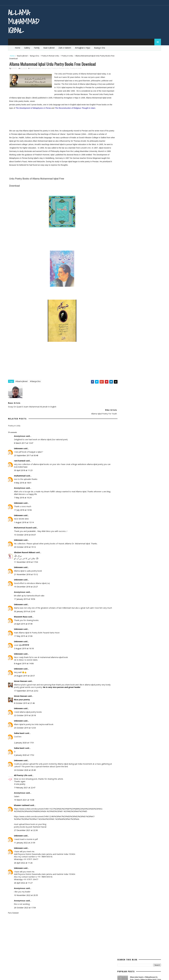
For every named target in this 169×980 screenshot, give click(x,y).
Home (18, 47)
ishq (120, 157)
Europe (121, 148)
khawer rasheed (22, 804)
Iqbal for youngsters (139, 152)
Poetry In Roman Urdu (51, 55)
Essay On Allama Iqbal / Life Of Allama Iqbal (145, 94)
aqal (134, 134)
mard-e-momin (143, 161)
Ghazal (135, 148)
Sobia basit (20, 732)
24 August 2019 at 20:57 (25, 675)
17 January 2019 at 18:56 (25, 595)
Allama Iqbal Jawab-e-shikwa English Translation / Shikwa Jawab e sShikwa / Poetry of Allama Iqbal (143, 107)
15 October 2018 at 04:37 (25, 531)
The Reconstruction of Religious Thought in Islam (81, 108)
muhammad (20, 472)
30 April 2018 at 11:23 (24, 467)
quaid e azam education (128, 194)
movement (146, 166)
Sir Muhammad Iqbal (136, 116)
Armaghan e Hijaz (83, 47)
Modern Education (126, 166)
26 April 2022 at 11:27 (24, 882)
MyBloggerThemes (35, 975)
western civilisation (127, 217)
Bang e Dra (35, 55)
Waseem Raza (21, 616)
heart (148, 148)
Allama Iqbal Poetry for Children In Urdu (143, 83)
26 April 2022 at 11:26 (24, 862)
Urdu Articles (124, 212)
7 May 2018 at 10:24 (23, 494)
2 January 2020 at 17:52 (25, 754)
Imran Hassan (21, 680)
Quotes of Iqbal (125, 203)
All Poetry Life (21, 774)
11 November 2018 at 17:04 (26, 558)
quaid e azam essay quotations (132, 198)
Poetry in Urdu (68, 55)
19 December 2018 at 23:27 (26, 583)
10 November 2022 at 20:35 (26, 894)
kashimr (133, 157)
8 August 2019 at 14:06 (24, 662)
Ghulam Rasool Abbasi (25, 549)
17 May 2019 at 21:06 (24, 635)
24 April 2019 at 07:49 (24, 623)
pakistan (122, 171)
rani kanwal (20, 457)
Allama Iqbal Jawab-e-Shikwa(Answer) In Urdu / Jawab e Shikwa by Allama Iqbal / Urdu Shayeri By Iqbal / (145, 75)
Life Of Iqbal (123, 161)
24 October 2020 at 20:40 (25, 769)
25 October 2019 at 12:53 (25, 727)
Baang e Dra (100, 47)
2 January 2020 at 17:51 (25, 742)
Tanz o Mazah (137, 207)
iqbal (120, 152)
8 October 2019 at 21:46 (25, 702)
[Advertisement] (41, 117)
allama (121, 134)
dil (119, 143)
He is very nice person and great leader (68, 686)
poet (147, 171)
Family (37, 47)
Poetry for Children (127, 175)
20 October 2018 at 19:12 (25, 543)
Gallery (28, 47)
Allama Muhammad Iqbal (24, 21)
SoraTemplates (22, 975)
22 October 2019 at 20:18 (25, 714)
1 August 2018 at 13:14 (24, 519)
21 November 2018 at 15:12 (26, 571)
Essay (151, 143)
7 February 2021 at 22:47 (25, 786)
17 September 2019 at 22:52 (27, 690)
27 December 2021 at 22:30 (26, 829)
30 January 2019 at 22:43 (25, 610)
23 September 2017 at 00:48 (27, 452)
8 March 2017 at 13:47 (24, 439)
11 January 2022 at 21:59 (25, 842)
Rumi (141, 203)
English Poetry (134, 143)
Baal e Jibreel (50, 47)
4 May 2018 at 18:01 (23, 479)
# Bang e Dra (36, 385)
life (145, 157)
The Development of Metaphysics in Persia (40, 108)
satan (121, 207)
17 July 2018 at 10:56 (23, 506)
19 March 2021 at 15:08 (25, 799)
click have (27, 463)
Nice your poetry (22, 699)
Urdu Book (142, 212)
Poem (135, 171)
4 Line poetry (20, 783)
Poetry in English (126, 180)
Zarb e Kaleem (65, 47)
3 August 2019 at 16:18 (24, 647)
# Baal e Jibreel (22, 385)
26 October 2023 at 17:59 (25, 907)
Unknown (19, 445)
